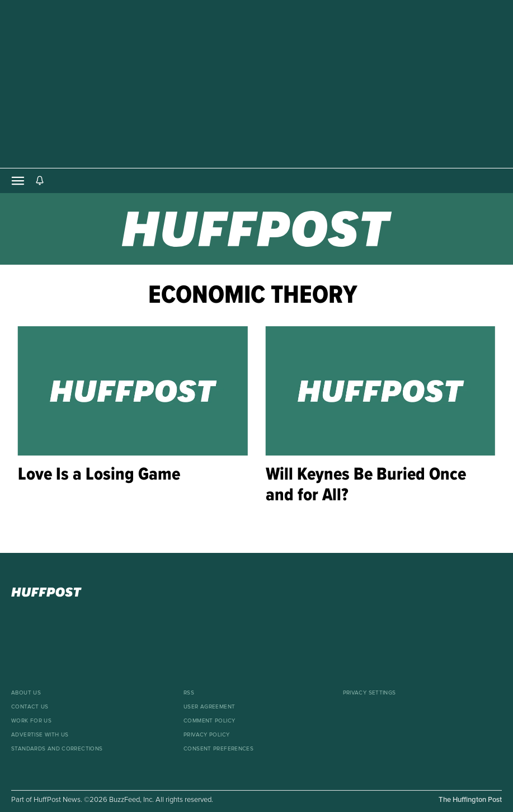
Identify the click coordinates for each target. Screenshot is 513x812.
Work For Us (31, 721)
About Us (26, 693)
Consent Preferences (218, 749)
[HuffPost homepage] (256, 592)
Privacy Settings (370, 693)
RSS (189, 693)
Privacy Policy (206, 735)
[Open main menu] (18, 181)
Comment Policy (209, 721)
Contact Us (30, 707)
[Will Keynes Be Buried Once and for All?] (381, 391)
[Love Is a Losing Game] (133, 391)
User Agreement (209, 707)
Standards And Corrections (57, 749)
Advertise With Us (40, 735)
